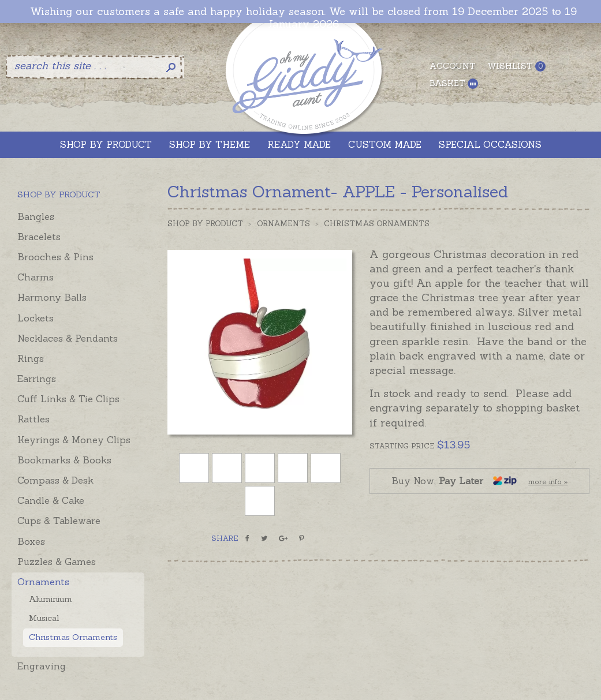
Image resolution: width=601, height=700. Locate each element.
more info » (548, 482)
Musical (44, 618)
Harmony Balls (52, 297)
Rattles (33, 419)
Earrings (37, 379)
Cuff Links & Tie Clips (68, 399)
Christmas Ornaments (73, 637)
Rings (31, 358)
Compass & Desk (55, 480)
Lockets (36, 318)
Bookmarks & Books (64, 460)
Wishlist (516, 66)
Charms (36, 277)
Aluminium (51, 599)
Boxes (31, 541)
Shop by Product (205, 224)
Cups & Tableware (59, 521)
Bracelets (39, 237)
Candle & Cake (51, 500)
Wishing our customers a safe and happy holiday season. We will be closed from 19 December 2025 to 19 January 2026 (303, 18)
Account (453, 66)
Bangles (36, 216)
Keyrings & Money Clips (74, 440)
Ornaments (43, 582)
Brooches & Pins (55, 257)
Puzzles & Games (57, 562)
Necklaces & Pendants (68, 338)
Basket (454, 83)
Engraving (42, 666)
